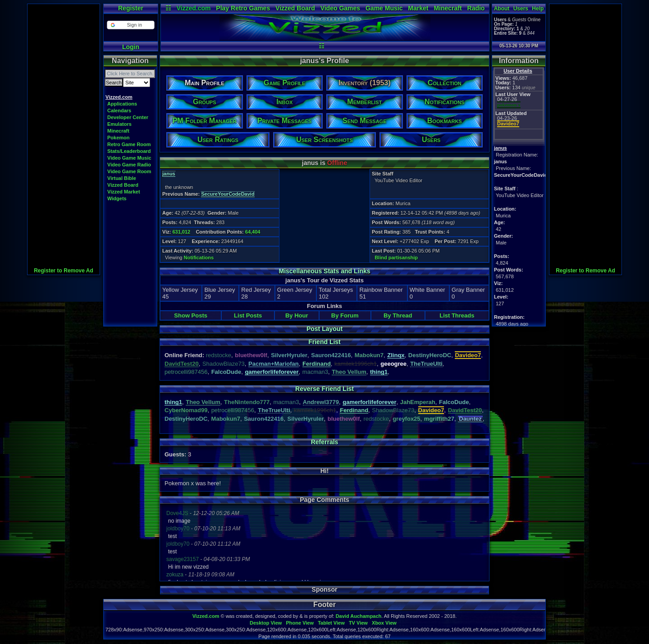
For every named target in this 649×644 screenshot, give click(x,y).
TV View (358, 623)
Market (418, 8)
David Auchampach (359, 616)
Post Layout (324, 329)
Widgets (117, 198)
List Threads (457, 315)
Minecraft (448, 8)
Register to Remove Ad (64, 271)
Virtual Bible (122, 178)
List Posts (248, 315)
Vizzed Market (124, 192)
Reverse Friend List (324, 389)
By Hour (297, 315)
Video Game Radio (129, 165)
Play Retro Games (243, 8)
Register (131, 8)
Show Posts (191, 315)
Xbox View (384, 623)
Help (538, 9)
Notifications (199, 258)
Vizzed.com (193, 8)
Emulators (119, 124)
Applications (122, 104)
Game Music (384, 8)
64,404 (253, 232)
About (502, 9)
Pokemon (119, 138)
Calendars (119, 110)
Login (131, 47)
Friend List (324, 342)
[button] (130, 25)
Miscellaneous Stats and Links (324, 271)
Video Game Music (129, 158)
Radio (476, 8)
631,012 (181, 232)
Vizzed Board (295, 8)
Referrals (325, 442)
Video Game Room (129, 171)
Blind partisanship (396, 258)
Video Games (340, 8)
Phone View (300, 623)
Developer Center (128, 117)
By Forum (345, 315)
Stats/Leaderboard (129, 151)
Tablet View (331, 623)
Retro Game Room (129, 144)
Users (521, 9)
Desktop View (266, 623)
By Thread (398, 315)
